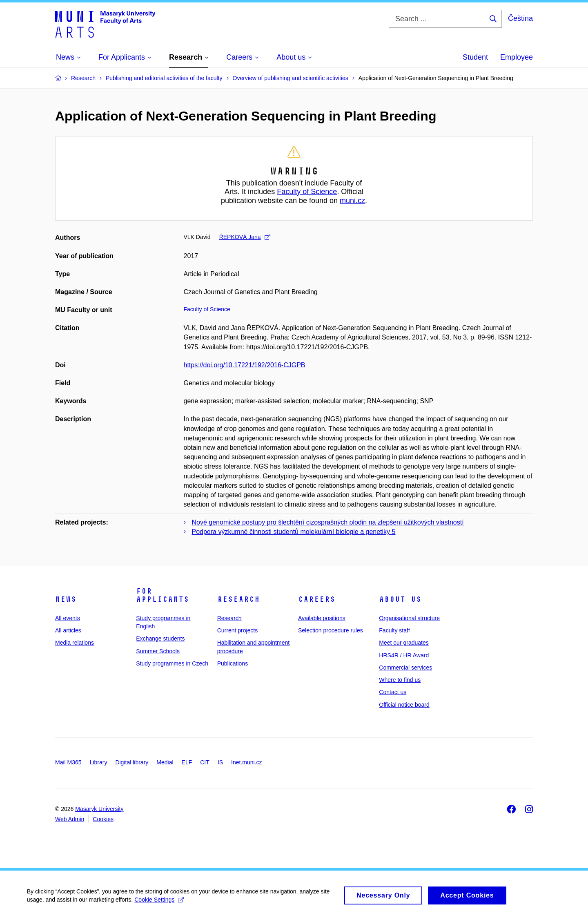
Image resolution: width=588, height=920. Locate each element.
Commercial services (405, 668)
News (66, 599)
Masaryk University (99, 809)
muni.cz (352, 201)
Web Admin (70, 819)
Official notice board (404, 705)
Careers (317, 599)
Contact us (393, 692)
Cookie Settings (161, 904)
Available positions (322, 618)
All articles (68, 630)
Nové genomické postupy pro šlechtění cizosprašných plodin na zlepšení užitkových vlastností (328, 522)
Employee (517, 57)
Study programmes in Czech (172, 663)
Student (475, 57)
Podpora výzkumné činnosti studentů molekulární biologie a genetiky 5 (294, 532)
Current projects (238, 630)
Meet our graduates (404, 643)
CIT (205, 762)
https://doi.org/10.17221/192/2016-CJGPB (245, 365)
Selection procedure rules (331, 630)
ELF (187, 762)
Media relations (75, 643)
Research (238, 599)
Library (99, 762)
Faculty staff (394, 630)
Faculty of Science (307, 192)
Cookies (103, 819)
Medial (165, 762)
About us (400, 599)
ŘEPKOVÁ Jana (245, 237)
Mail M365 (68, 762)
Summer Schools (158, 651)
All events (68, 618)
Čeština (520, 18)
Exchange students (160, 639)
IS (220, 762)
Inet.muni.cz (246, 762)
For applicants (163, 595)
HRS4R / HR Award (404, 655)
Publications (233, 663)
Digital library (132, 762)
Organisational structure (409, 618)
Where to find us (400, 680)
